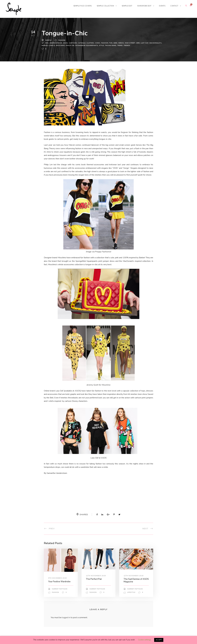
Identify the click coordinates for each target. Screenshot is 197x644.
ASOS (65, 43)
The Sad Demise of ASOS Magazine (133, 584)
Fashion (62, 40)
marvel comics (48, 45)
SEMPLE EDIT (125, 6)
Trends (127, 45)
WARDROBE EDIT (143, 6)
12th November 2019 (96, 579)
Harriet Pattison (60, 592)
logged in (67, 621)
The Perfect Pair (94, 582)
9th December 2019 (58, 581)
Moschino (60, 45)
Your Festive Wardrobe (60, 585)
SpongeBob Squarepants (86, 45)
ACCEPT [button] (159, 640)
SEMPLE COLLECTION (102, 6)
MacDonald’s (156, 43)
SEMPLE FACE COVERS (78, 6)
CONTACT (174, 6)
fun (110, 43)
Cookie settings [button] (144, 640)
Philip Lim (70, 45)
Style (101, 45)
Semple (49, 40)
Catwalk (81, 43)
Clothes (89, 43)
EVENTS (162, 6)
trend (120, 45)
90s (47, 43)
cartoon (72, 43)
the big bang (111, 45)
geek (115, 43)
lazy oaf (145, 43)
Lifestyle (132, 596)
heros (121, 43)
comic (97, 43)
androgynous (55, 43)
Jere (138, 43)
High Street (130, 43)
